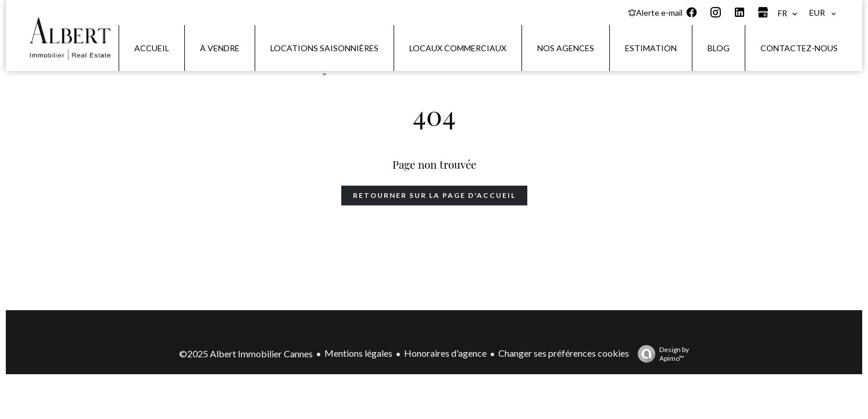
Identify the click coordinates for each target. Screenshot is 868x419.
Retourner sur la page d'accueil (434, 195)
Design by (660, 354)
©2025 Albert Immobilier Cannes (246, 354)
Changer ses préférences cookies (564, 353)
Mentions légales (358, 353)
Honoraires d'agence (445, 353)
